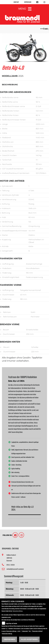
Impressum (28, 2)
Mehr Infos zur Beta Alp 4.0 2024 (22, 508)
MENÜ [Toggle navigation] (26, 9)
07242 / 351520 (11, 565)
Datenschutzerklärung (18, 611)
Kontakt (16, 2)
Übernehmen (9, 639)
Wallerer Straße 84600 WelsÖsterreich (11, 558)
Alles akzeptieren (29, 639)
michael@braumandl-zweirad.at (15, 569)
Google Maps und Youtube (11, 624)
